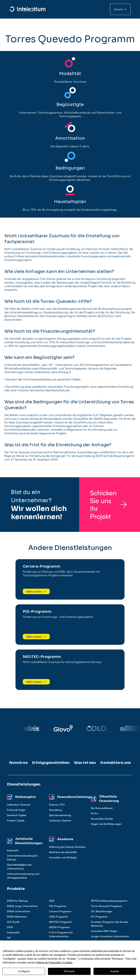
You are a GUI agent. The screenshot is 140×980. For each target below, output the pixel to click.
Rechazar (69, 971)
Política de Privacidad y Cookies (54, 963)
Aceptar (115, 971)
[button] (120, 9)
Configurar (24, 971)
